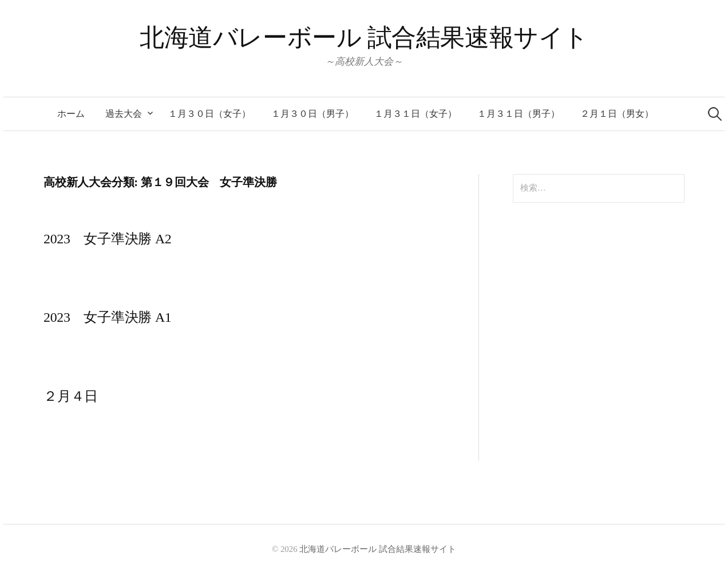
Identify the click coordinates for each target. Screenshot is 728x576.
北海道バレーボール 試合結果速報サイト (364, 38)
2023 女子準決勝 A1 (108, 317)
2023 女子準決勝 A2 (108, 239)
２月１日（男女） (617, 114)
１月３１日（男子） (519, 114)
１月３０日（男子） (312, 114)
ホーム (71, 114)
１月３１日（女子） (416, 114)
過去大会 (124, 114)
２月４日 (71, 396)
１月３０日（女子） (209, 114)
